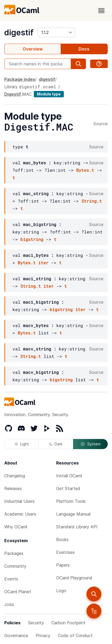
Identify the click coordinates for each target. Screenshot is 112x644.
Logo (61, 591)
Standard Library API (77, 527)
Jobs (9, 604)
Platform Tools (71, 501)
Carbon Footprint (68, 623)
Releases (13, 488)
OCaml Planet (18, 592)
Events (11, 579)
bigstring (32, 239)
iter (43, 263)
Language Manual (73, 514)
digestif (19, 32)
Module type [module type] (49, 94)
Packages (14, 553)
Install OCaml (69, 476)
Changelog (15, 476)
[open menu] (101, 11)
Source (101, 124)
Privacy (43, 635)
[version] (56, 32)
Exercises (65, 552)
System (90, 444)
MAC (27, 94)
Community (15, 566)
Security (36, 623)
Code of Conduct (75, 635)
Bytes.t (85, 170)
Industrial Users (19, 501)
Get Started (68, 488)
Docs (84, 49)
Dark (56, 444)
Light (22, 444)
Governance (16, 635)
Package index (20, 79)
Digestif (13, 94)
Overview (33, 49)
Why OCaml (16, 527)
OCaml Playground (74, 578)
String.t (92, 201)
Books (62, 540)
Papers (63, 565)
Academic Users (20, 514)
